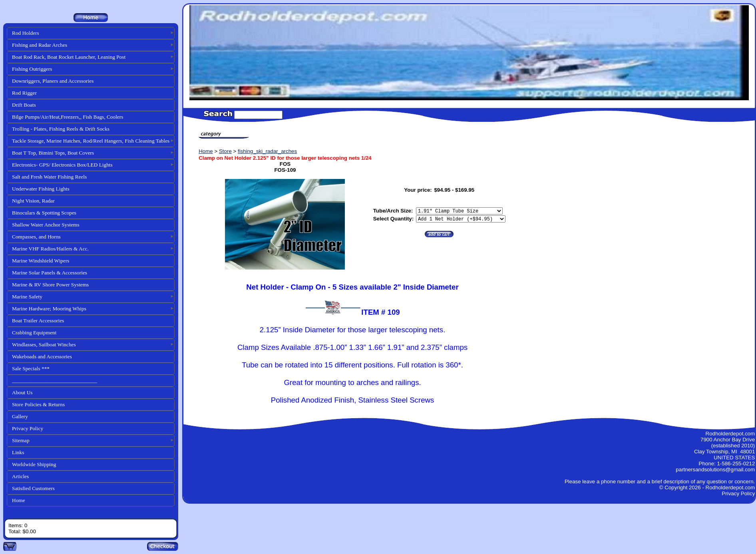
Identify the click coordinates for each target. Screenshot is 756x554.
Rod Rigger (24, 93)
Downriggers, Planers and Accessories (53, 81)
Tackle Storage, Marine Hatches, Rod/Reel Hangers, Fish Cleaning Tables (91, 141)
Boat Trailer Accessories (38, 321)
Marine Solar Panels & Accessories (50, 273)
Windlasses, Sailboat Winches (44, 345)
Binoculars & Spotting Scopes (44, 213)
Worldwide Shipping (34, 464)
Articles (20, 476)
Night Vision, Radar (33, 201)
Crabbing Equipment (34, 333)
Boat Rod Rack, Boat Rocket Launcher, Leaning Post (69, 57)
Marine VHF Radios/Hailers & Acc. (50, 249)
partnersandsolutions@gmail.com (715, 470)
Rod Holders (26, 33)
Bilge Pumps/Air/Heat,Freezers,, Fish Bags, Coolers (68, 117)
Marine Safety (27, 297)
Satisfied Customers (33, 488)
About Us (22, 392)
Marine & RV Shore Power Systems (50, 285)
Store (225, 151)
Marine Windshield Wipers (41, 261)
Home (19, 500)
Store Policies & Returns (38, 404)
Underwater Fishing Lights (41, 189)
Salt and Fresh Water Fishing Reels (49, 177)
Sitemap (21, 440)
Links (18, 452)
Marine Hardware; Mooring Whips (49, 309)
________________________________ (55, 380)
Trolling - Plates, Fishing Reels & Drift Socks (61, 129)
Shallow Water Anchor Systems (46, 225)
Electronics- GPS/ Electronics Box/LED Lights (62, 165)
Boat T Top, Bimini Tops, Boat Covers (53, 153)
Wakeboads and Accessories (42, 356)
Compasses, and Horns (36, 237)
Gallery (20, 416)
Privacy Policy (28, 428)
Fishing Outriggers (32, 69)
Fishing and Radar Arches (40, 45)
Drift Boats (24, 105)
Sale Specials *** (31, 368)
